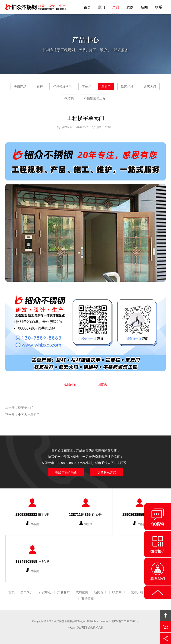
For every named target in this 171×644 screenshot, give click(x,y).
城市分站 (137, 592)
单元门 (106, 87)
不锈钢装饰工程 (95, 98)
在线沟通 (165, 627)
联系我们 (118, 592)
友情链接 (88, 598)
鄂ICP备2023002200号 (125, 621)
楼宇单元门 (26, 407)
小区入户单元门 (29, 415)
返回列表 (70, 384)
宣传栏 (87, 87)
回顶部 (165, 615)
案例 (130, 7)
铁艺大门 (150, 87)
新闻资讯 (100, 592)
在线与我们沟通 (66, 472)
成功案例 (82, 592)
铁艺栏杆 (127, 87)
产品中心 (45, 592)
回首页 (102, 384)
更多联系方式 (107, 472)
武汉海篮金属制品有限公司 (70, 621)
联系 (159, 7)
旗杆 (40, 87)
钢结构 (69, 98)
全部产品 (20, 87)
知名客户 (63, 592)
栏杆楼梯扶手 (62, 87)
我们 (102, 7)
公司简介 (27, 592)
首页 (87, 7)
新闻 (144, 7)
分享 (165, 638)
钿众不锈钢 (37, 7)
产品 (116, 7)
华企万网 (81, 628)
